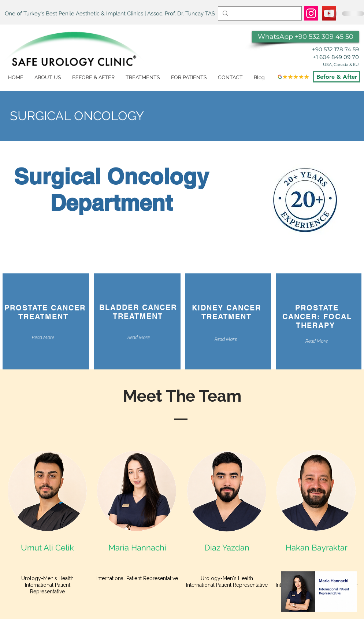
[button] (143, 78)
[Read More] (42, 338)
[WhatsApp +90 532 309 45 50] (305, 37)
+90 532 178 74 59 (335, 49)
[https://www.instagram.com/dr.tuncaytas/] (311, 13)
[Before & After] (337, 77)
